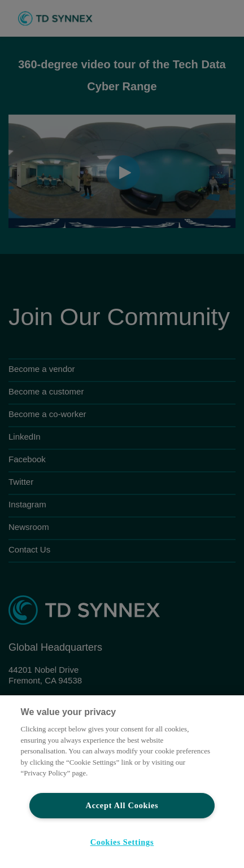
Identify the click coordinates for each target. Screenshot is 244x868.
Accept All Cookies (122, 805)
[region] (122, 782)
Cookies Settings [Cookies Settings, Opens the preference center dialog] (122, 842)
